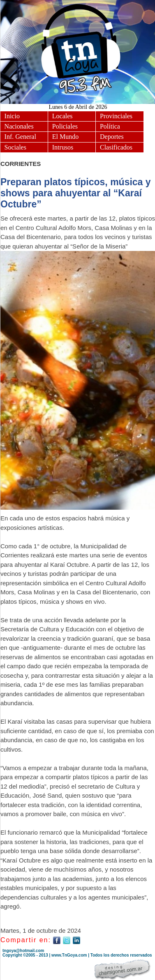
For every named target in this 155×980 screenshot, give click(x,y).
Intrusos (63, 147)
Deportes (112, 137)
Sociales (15, 147)
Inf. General (20, 137)
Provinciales (116, 116)
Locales (62, 116)
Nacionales (19, 126)
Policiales (65, 126)
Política (110, 126)
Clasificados (116, 147)
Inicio (12, 116)
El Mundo (65, 137)
